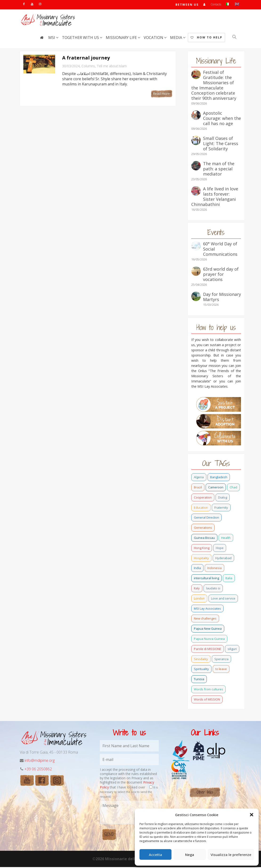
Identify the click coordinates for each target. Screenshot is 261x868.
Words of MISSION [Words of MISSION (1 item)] (207, 700)
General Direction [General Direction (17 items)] (206, 518)
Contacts (216, 5)
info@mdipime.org (40, 761)
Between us (187, 5)
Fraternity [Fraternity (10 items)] (221, 508)
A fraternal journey (86, 59)
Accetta (155, 855)
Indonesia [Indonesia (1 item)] (214, 569)
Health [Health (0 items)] (226, 539)
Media (177, 38)
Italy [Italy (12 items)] (197, 589)
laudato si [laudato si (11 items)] (213, 589)
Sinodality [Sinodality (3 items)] (201, 660)
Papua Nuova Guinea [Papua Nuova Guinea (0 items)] (209, 640)
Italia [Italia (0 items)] (229, 579)
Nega (190, 855)
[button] (252, 815)
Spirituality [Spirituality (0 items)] (201, 670)
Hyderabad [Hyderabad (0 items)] (223, 559)
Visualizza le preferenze (231, 855)
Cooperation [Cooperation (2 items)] (203, 498)
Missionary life (122, 38)
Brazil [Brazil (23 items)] (198, 488)
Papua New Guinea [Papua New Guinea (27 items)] (208, 629)
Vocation (154, 38)
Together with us (81, 38)
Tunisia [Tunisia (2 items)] (199, 680)
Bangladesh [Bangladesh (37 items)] (219, 478)
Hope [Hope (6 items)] (220, 549)
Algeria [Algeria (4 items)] (199, 478)
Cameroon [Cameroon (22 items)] (216, 488)
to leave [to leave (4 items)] (221, 670)
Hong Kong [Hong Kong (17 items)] (202, 549)
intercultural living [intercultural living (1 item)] (206, 579)
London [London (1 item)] (199, 599)
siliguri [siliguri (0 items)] (232, 650)
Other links (205, 793)
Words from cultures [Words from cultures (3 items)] (208, 690)
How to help (206, 38)
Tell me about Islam (112, 67)
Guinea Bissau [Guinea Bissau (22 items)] (204, 539)
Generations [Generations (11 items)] (203, 528)
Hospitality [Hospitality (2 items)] (201, 559)
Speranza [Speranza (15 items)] (221, 660)
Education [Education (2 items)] (201, 508)
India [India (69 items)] (197, 569)
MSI (52, 38)
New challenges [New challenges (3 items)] (205, 619)
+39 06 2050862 (38, 770)
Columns (88, 67)
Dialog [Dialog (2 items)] (223, 498)
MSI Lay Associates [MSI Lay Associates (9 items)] (207, 609)
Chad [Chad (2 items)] (233, 488)
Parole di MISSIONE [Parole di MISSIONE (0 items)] (208, 650)
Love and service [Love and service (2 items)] (223, 599)
